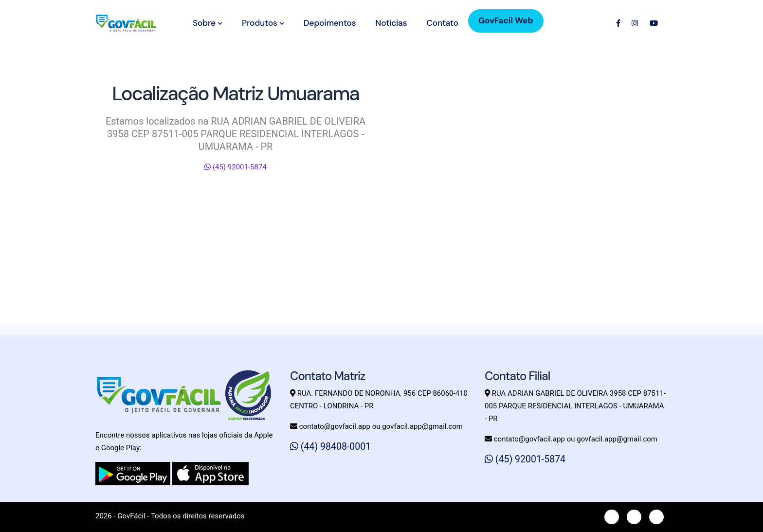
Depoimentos (330, 23)
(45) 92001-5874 (236, 167)
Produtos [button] (263, 23)
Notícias (391, 23)
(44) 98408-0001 (330, 447)
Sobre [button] (208, 23)
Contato (442, 23)
